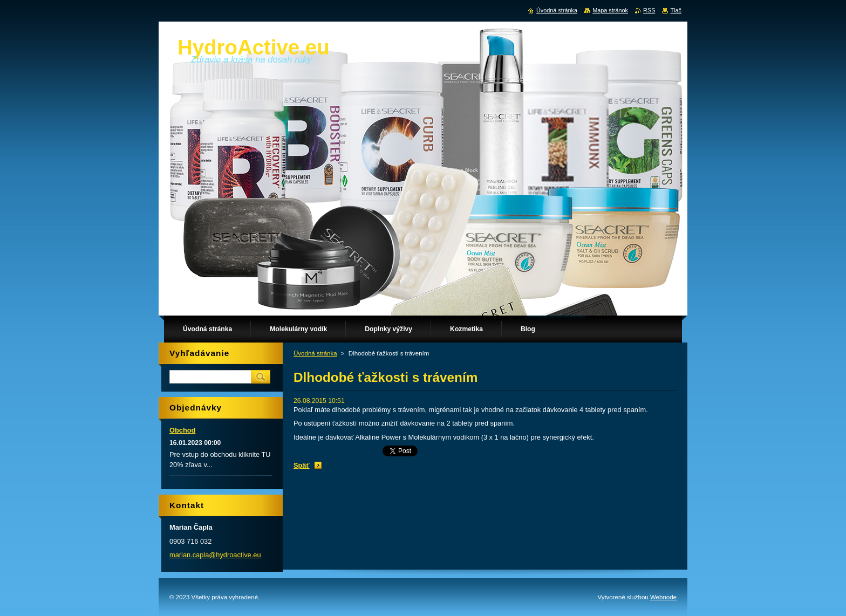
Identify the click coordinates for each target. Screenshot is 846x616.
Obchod (182, 430)
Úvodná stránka (315, 353)
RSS (649, 10)
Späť (302, 465)
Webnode (663, 597)
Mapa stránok (610, 10)
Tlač (676, 10)
